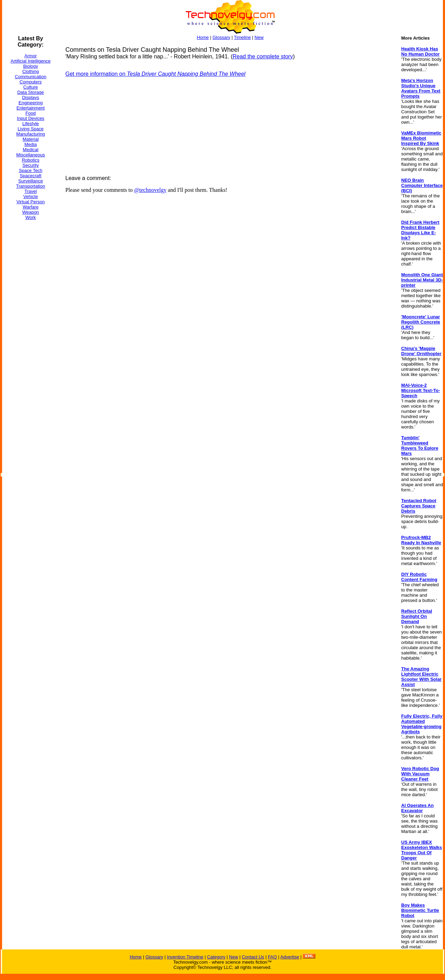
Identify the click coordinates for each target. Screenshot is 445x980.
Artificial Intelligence (31, 61)
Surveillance (31, 181)
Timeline (242, 37)
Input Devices (31, 118)
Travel (31, 191)
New (259, 37)
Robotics (31, 160)
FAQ (272, 957)
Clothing (31, 71)
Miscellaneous (31, 155)
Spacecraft (31, 176)
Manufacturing (31, 134)
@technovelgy (150, 190)
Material (31, 139)
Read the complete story (263, 56)
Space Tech (31, 170)
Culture (31, 87)
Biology (31, 66)
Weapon (31, 212)
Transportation (30, 186)
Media (30, 144)
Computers (31, 82)
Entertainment (31, 108)
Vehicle (31, 197)
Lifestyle (31, 124)
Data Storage (31, 92)
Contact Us (253, 957)
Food (31, 113)
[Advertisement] (30, 330)
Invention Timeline (185, 957)
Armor (30, 56)
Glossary (221, 37)
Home (203, 37)
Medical (31, 150)
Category (216, 957)
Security (31, 165)
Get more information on (155, 74)
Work (31, 217)
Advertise (290, 957)
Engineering (30, 103)
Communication (31, 77)
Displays (30, 97)
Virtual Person (30, 202)
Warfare (31, 207)
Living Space (31, 129)
